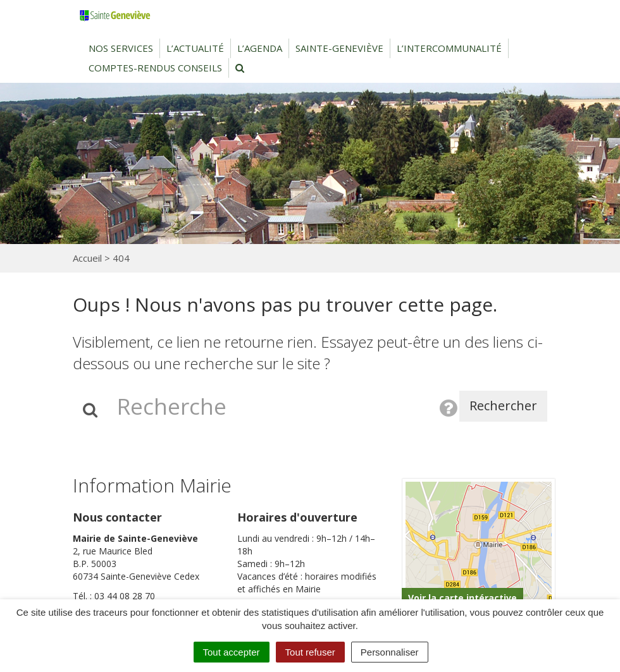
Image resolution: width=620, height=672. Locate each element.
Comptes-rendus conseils (155, 68)
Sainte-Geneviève (339, 48)
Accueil (87, 258)
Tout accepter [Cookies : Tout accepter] (232, 652)
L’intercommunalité (449, 48)
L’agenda (260, 48)
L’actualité (195, 48)
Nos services (121, 48)
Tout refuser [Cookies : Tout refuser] (310, 652)
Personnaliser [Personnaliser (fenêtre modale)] (390, 652)
